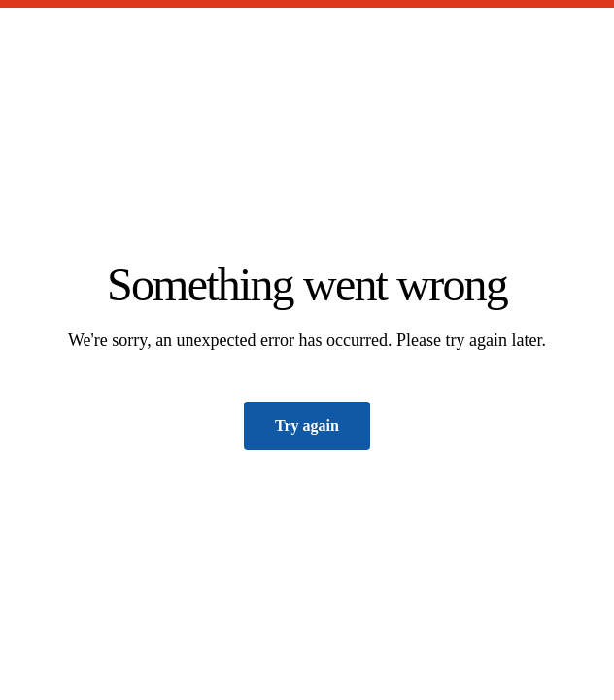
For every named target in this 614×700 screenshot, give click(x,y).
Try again (307, 425)
